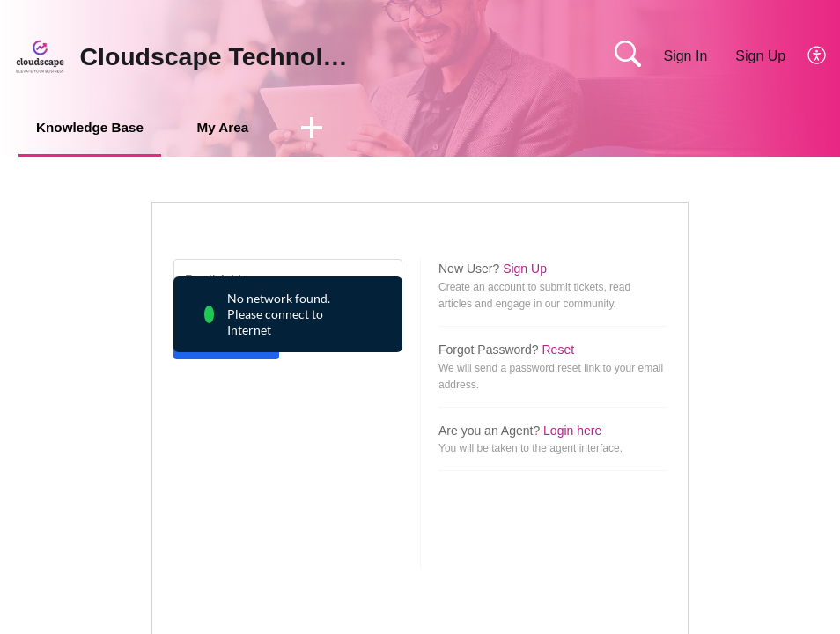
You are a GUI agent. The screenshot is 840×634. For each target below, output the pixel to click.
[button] (337, 129)
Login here (572, 431)
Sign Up (760, 56)
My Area (244, 128)
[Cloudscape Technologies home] (40, 56)
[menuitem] (807, 56)
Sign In (685, 56)
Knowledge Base (99, 128)
